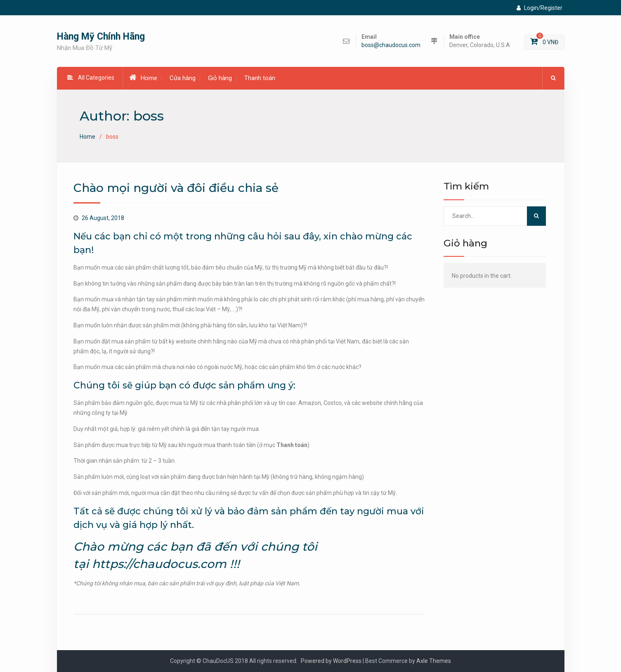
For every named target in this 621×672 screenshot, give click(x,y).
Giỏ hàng (220, 78)
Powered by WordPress (331, 661)
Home (143, 78)
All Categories (91, 78)
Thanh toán (260, 78)
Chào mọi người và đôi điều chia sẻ (176, 188)
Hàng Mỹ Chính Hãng (101, 37)
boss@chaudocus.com (391, 45)
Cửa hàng (183, 78)
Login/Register (540, 8)
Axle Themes (434, 661)
